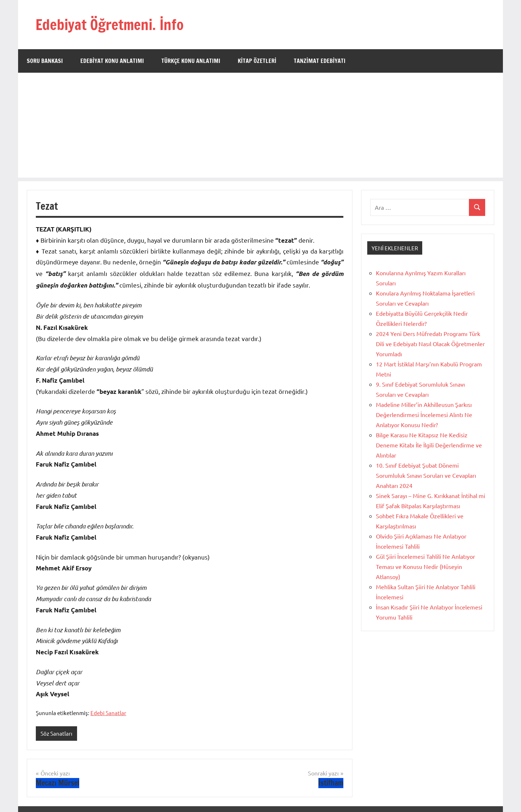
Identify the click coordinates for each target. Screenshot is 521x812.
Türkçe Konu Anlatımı (191, 61)
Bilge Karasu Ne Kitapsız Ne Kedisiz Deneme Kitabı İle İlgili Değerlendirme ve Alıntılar (429, 445)
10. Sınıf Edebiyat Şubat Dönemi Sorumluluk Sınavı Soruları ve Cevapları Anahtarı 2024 (426, 475)
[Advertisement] (260, 127)
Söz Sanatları (56, 733)
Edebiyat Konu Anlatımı (112, 61)
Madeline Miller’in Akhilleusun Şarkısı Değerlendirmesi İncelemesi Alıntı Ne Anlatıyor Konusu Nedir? (424, 414)
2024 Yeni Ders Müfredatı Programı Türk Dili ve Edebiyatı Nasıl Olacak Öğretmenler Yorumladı (430, 344)
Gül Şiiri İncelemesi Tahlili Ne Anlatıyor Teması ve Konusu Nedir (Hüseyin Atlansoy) (425, 566)
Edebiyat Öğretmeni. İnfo (110, 24)
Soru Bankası (45, 61)
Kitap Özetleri (257, 61)
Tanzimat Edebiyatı (320, 61)
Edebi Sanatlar (108, 713)
